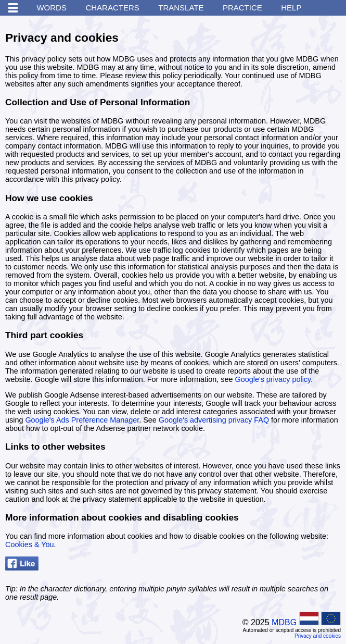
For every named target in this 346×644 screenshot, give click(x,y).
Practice (242, 8)
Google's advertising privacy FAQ (214, 420)
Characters (112, 8)
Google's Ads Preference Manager (82, 420)
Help (291, 8)
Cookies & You (30, 544)
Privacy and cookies (318, 636)
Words (52, 8)
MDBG (284, 622)
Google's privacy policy (273, 379)
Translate (181, 8)
